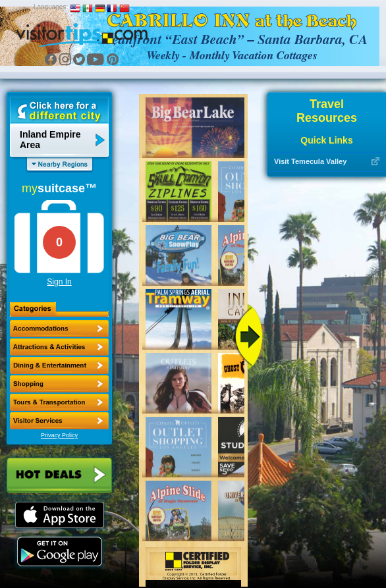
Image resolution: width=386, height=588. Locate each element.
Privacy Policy (59, 435)
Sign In (59, 282)
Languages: (51, 7)
